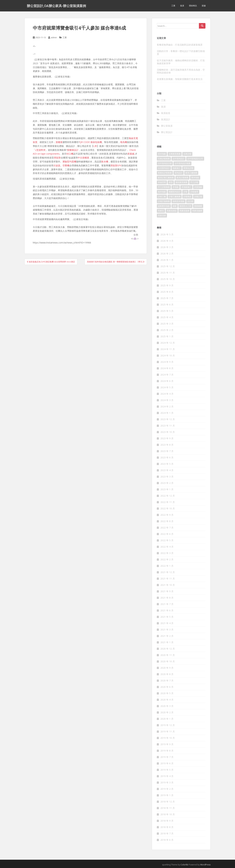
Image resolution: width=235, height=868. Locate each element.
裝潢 (182, 6)
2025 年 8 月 (167, 292)
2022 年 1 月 (167, 566)
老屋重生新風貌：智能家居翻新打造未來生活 (180, 79)
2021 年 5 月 (167, 617)
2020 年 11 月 (168, 655)
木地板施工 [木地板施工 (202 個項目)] (186, 187)
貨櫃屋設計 (73, 150)
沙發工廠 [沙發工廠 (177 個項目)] (162, 196)
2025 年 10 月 (168, 279)
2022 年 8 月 (167, 521)
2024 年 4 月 (167, 394)
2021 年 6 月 (167, 610)
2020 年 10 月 (168, 661)
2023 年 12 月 (168, 419)
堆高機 (124, 142)
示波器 (57, 165)
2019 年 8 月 (167, 751)
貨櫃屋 (59, 142)
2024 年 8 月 (167, 368)
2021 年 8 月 (167, 598)
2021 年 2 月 (167, 636)
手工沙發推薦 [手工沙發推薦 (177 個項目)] (164, 187)
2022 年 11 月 (168, 502)
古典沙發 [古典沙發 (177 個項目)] (187, 154)
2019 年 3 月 (167, 782)
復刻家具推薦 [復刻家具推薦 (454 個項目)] (181, 182)
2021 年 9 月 (167, 591)
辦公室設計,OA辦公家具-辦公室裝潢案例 (56, 6)
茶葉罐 (131, 154)
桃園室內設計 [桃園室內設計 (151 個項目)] (175, 192)
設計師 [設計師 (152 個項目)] (190, 201)
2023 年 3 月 (167, 477)
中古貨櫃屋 (83, 158)
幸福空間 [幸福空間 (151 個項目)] (162, 182)
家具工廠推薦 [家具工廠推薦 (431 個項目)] (191, 173)
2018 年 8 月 (167, 827)
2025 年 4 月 (167, 317)
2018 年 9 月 (167, 821)
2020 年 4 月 (167, 700)
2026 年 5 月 (167, 234)
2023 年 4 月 (167, 470)
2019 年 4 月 (167, 776)
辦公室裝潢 (167, 126)
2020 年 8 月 (167, 674)
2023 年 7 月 (167, 451)
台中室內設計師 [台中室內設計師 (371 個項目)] (165, 163)
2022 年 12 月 (168, 496)
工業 (173, 6)
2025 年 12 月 (168, 266)
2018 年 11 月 (168, 808)
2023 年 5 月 (167, 464)
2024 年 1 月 (167, 413)
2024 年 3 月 (167, 400)
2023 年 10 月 (168, 432)
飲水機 (105, 162)
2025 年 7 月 (167, 298)
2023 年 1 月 (167, 489)
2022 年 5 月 (167, 540)
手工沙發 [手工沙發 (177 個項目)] (194, 182)
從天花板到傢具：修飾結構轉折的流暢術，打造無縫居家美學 (181, 62)
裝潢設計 (166, 119)
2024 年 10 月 (168, 355)
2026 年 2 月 (167, 254)
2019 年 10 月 (168, 738)
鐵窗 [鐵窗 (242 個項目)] (175, 206)
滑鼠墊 (57, 158)
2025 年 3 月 (167, 324)
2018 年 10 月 (168, 814)
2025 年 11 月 (168, 273)
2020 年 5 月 (167, 693)
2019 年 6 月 (167, 763)
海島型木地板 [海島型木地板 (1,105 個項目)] (179, 201)
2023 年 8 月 (167, 445)
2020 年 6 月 (167, 687)
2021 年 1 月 (167, 642)
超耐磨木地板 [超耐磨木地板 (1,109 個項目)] (164, 206)
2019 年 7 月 (167, 757)
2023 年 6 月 (167, 457)
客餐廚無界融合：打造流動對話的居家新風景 (180, 45)
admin (54, 37)
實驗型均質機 (69, 162)
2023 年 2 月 (167, 483)
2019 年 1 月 (167, 795)
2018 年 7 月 (167, 833)
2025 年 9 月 (167, 285)
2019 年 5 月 (167, 770)
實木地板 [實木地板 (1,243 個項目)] (195, 178)
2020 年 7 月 (167, 680)
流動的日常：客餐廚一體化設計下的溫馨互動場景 (181, 53)
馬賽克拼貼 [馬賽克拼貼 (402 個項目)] (172, 211)
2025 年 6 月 (167, 305)
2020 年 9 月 (167, 668)
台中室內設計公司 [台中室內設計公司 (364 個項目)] (195, 159)
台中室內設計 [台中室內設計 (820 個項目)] (179, 159)
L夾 (95, 146)
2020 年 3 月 (167, 706)
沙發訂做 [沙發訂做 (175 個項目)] (198, 196)
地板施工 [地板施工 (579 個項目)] (177, 168)
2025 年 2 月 (167, 330)
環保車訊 (193, 6)
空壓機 (66, 165)
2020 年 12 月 (168, 649)
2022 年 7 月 (167, 528)
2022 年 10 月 (168, 508)
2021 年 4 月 (167, 623)
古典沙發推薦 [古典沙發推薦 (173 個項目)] (164, 159)
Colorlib (184, 865)
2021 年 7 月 (167, 604)
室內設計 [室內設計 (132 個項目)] (179, 173)
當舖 (204, 6)
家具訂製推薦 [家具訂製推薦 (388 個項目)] (182, 178)
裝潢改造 (166, 113)
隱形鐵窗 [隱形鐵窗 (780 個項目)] (198, 206)
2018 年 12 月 (168, 802)
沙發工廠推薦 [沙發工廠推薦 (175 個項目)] (175, 196)
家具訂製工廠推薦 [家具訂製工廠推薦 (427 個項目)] (166, 178)
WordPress (205, 865)
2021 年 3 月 (167, 630)
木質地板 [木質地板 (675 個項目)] (198, 187)
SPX (119, 165)
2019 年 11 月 (168, 731)
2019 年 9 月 (167, 744)
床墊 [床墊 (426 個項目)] (171, 182)
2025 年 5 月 (167, 311)
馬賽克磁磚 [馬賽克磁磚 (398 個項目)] (197, 211)
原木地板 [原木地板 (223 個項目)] (162, 154)
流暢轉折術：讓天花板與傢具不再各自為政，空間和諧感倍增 (181, 71)
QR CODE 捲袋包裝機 (91, 142)
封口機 (70, 154)
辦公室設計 (167, 132)
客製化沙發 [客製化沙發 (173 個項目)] (188, 168)
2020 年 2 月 (167, 712)
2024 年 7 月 (167, 375)
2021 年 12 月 (168, 572)
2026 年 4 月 (167, 241)
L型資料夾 (40, 150)
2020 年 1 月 (167, 719)
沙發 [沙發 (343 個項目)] (185, 192)
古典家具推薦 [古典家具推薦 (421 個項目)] (175, 154)
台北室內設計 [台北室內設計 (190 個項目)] (164, 168)
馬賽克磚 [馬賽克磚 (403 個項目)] (162, 215)
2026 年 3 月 (167, 247)
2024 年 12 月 (168, 343)
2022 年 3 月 (167, 553)
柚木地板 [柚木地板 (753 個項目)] (162, 192)
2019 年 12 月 (168, 725)
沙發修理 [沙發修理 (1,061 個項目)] (194, 192)
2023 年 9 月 (167, 438)
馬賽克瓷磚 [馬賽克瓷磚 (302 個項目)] (184, 211)
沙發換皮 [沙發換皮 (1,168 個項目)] (187, 196)
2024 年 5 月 (167, 387)
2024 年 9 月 (167, 362)
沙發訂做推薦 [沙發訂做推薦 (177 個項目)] (164, 201)
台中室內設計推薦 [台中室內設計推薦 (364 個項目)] (182, 163)
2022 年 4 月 (167, 547)
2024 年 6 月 (167, 381)
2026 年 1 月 (167, 260)
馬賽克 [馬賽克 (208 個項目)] (161, 211)
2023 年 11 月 (168, 426)
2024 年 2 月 (167, 406)
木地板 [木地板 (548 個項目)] (176, 187)
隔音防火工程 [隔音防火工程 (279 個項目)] (185, 206)
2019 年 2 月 (167, 789)
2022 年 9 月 (167, 515)
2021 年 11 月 (168, 579)
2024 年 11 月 (168, 349)
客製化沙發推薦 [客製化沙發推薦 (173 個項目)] (165, 173)
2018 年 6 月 (167, 840)
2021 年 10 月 (168, 585)
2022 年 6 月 (167, 534)
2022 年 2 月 (167, 559)
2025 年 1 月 (167, 336)
